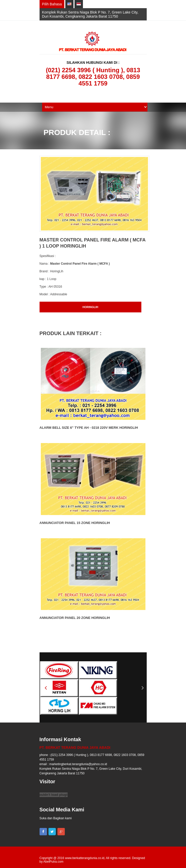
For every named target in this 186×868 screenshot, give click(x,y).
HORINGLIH (90, 307)
